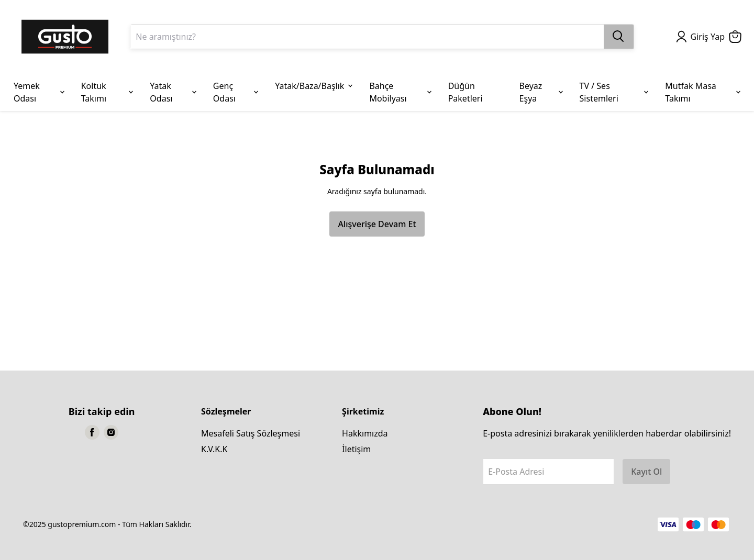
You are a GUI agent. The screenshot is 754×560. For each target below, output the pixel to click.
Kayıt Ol (646, 472)
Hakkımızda (365, 433)
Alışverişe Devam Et (377, 224)
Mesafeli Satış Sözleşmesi (251, 433)
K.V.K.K (214, 449)
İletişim (356, 449)
